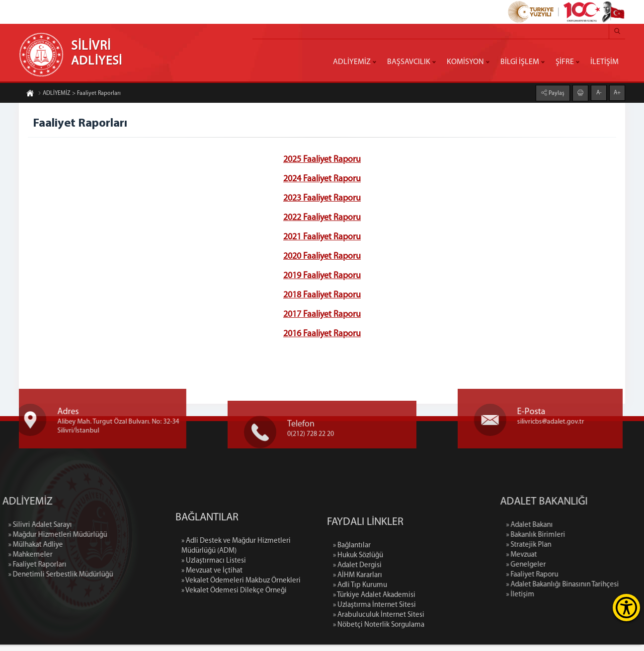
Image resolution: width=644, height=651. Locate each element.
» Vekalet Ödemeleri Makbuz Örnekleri (241, 629)
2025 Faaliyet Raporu (322, 161)
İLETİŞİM (604, 62)
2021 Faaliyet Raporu (322, 238)
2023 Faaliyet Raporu (322, 199)
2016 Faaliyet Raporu (322, 335)
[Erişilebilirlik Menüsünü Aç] (626, 608)
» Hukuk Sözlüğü (358, 616)
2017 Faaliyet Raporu (322, 316)
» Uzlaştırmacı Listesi (214, 610)
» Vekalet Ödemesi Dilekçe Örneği (234, 639)
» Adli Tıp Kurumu (360, 646)
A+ (617, 92)
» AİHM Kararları (358, 636)
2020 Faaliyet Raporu (322, 257)
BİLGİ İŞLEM (520, 62)
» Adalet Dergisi (357, 626)
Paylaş (556, 92)
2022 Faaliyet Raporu (322, 219)
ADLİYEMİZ (352, 62)
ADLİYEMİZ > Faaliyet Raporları (79, 94)
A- (599, 92)
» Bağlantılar (352, 606)
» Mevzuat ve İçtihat (212, 619)
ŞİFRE (565, 62)
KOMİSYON (465, 62)
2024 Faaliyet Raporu (322, 180)
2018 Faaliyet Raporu (322, 296)
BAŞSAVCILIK (409, 62)
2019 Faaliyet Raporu (322, 277)
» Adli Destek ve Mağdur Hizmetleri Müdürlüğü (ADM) (236, 595)
